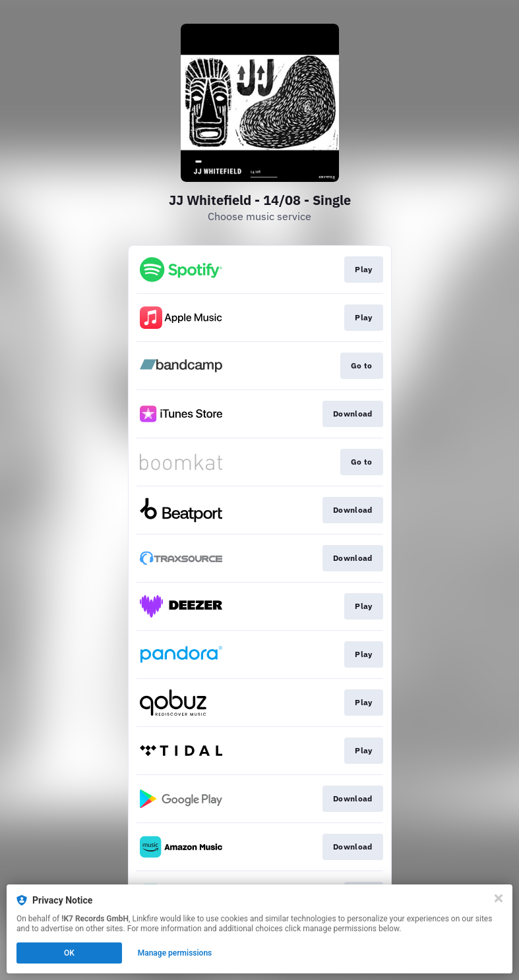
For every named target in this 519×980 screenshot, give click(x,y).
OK (69, 953)
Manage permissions (175, 953)
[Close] (499, 898)
